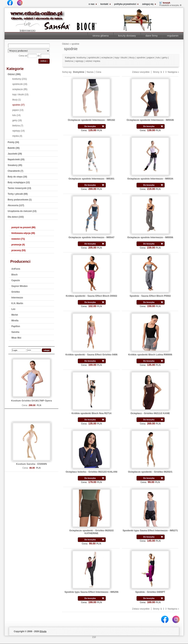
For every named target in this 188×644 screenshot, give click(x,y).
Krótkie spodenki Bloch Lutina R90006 (150, 354)
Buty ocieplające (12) (19, 182)
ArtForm (16, 269)
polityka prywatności (125, 4)
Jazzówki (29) (15, 154)
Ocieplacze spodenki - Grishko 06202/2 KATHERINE (91, 532)
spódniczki (94, 57)
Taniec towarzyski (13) (19, 188)
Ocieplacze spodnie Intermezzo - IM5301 (91, 179)
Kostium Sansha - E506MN (31, 464)
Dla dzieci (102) (16, 217)
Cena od (23, 56)
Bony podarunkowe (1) (20, 200)
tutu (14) (16, 115)
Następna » (173, 72)
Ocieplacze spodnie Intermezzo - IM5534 (150, 179)
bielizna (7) (18, 126)
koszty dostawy (127, 36)
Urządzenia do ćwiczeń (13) (22, 211)
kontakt (104, 4)
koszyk (167, 3)
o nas (92, 4)
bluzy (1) (16, 100)
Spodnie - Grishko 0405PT (150, 592)
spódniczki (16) (20, 84)
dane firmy (152, 36)
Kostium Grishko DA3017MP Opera (31, 401)
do (39, 56)
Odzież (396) (14, 74)
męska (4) (17, 136)
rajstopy (79, 61)
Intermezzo (17, 298)
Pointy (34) (13, 142)
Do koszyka (90, 126)
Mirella (15, 321)
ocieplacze (107, 57)
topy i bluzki (121, 57)
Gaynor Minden (19, 286)
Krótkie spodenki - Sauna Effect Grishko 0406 (91, 354)
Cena (99, 72)
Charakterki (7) (15, 171)
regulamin (173, 36)
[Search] (29, 46)
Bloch (14, 275)
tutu (158, 57)
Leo (13, 309)
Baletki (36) (14, 148)
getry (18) (17, 120)
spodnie (75, 44)
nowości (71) (18, 239)
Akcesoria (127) (16, 205)
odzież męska (93, 61)
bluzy (132, 57)
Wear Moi (16, 338)
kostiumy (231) (20, 79)
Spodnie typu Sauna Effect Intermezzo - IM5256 (91, 592)
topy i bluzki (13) (20, 94)
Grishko (15, 292)
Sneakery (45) (15, 165)
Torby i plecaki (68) (18, 194)
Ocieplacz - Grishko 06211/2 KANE (150, 413)
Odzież (65, 44)
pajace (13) (18, 110)
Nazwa (90, 72)
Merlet (15, 315)
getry (165, 57)
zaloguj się (148, 4)
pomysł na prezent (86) (23, 227)
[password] (34, 350)
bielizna (69, 61)
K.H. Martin (17, 303)
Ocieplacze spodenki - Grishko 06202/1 (150, 472)
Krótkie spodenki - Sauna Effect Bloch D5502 (91, 296)
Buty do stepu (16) (17, 177)
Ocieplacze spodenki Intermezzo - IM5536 (150, 120)
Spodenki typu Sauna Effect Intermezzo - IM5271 (150, 530)
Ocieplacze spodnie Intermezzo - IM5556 (150, 237)
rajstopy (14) (18, 131)
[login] (19, 350)
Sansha (15, 332)
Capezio (16, 280)
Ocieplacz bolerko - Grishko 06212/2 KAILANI (91, 472)
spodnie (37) (18, 105)
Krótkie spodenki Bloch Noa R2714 (91, 413)
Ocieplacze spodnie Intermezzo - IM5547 (91, 237)
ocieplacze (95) (20, 89)
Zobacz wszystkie (141, 72)
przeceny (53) (18, 250)
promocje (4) (18, 245)
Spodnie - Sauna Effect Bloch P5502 (150, 296)
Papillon (16, 326)
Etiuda (43, 631)
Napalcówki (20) (16, 159)
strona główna (100, 36)
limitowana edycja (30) (23, 233)
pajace (151, 57)
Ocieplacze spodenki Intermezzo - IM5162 (91, 120)
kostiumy (81, 57)
